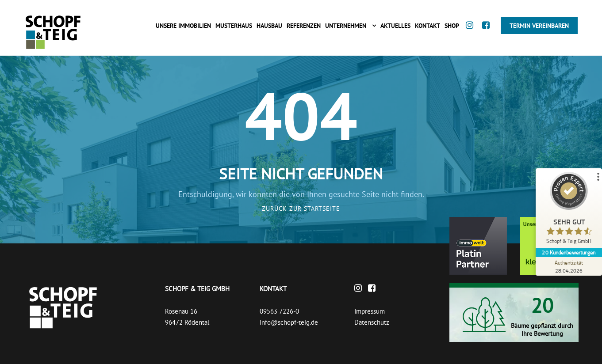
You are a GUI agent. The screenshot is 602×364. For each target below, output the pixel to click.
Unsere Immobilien (183, 26)
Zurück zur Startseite (301, 209)
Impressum (370, 311)
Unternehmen (346, 26)
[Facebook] (488, 34)
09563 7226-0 (279, 311)
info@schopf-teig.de (289, 322)
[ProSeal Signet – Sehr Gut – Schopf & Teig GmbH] (569, 210)
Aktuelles (395, 26)
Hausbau (269, 26)
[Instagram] (472, 34)
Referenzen (304, 26)
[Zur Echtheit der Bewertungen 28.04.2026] (569, 266)
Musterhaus (234, 26)
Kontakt (428, 26)
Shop (452, 26)
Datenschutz (372, 322)
